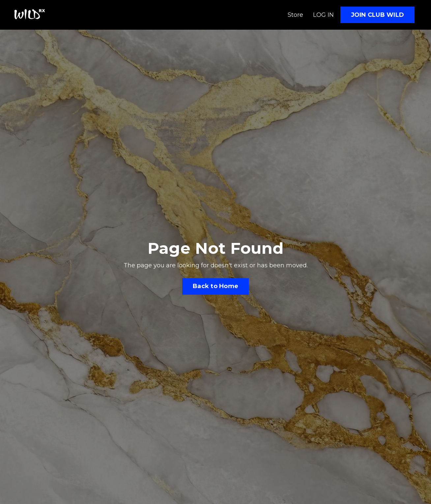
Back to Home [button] (215, 286)
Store (295, 15)
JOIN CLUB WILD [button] (378, 15)
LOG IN (323, 15)
